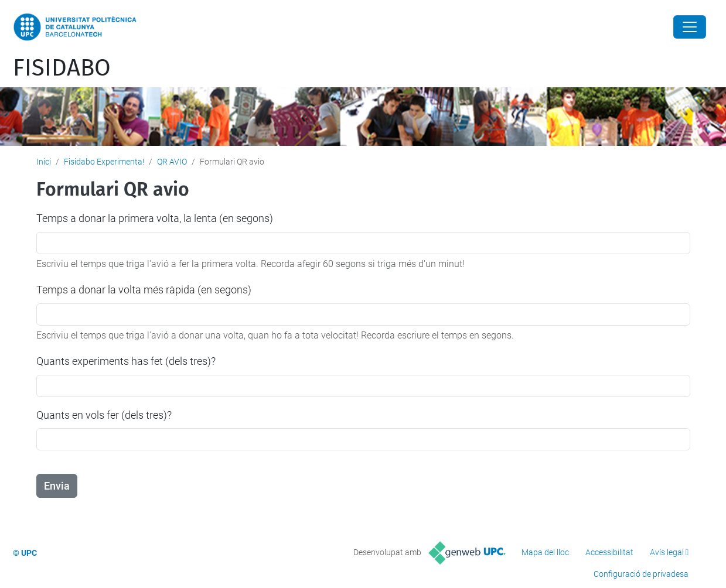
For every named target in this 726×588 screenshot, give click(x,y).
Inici (44, 162)
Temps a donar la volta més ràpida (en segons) (144, 290)
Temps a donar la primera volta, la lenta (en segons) (155, 218)
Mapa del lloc (545, 552)
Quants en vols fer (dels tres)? (104, 415)
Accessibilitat (609, 552)
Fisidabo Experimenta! (104, 162)
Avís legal (667, 552)
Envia (57, 486)
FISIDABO (62, 68)
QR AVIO (172, 162)
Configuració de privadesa (641, 574)
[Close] (690, 27)
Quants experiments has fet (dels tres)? (126, 361)
